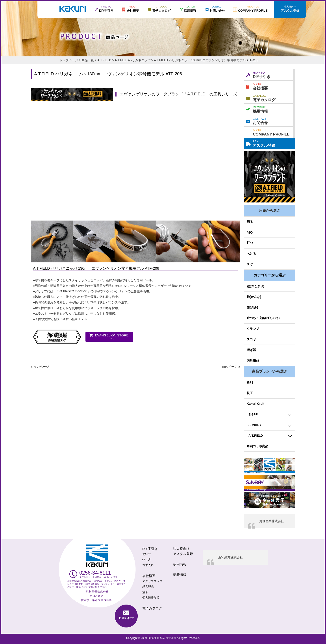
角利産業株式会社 (272, 521)
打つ (250, 243)
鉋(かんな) (254, 297)
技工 (250, 393)
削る (250, 232)
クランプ (253, 329)
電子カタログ (261, 98)
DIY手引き (258, 74)
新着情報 (180, 575)
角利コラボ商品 (257, 446)
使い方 (147, 554)
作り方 (147, 560)
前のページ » (231, 367)
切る (250, 222)
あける (251, 254)
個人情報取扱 (151, 598)
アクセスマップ (152, 581)
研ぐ (250, 264)
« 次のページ (40, 367)
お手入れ (148, 565)
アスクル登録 (260, 143)
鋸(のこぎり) (255, 286)
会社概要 (257, 86)
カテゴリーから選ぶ (270, 275)
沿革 (145, 592)
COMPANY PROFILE (271, 132)
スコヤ (251, 339)
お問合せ (257, 121)
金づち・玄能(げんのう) (263, 318)
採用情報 (257, 109)
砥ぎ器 (251, 350)
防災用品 (253, 360)
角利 (250, 382)
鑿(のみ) (252, 307)
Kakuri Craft (256, 404)
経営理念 (148, 587)
